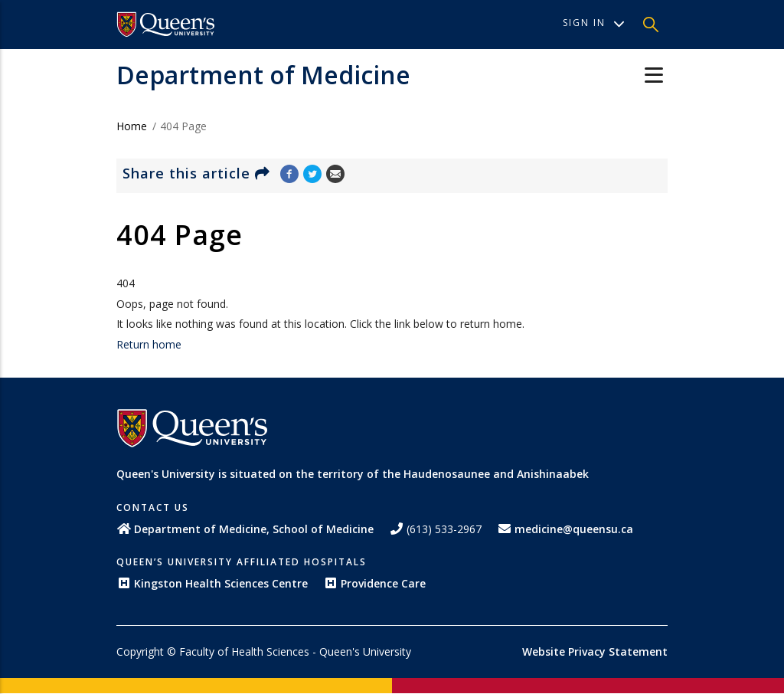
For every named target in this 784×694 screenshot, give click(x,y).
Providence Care (374, 583)
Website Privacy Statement (595, 651)
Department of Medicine (263, 75)
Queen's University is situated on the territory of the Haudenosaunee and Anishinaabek (353, 474)
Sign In (594, 23)
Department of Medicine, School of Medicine (245, 529)
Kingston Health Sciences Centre (212, 583)
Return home (149, 344)
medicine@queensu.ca (565, 529)
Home (132, 126)
